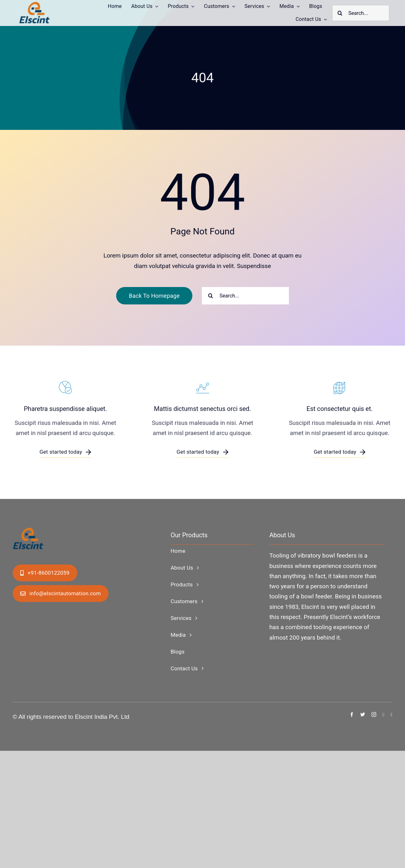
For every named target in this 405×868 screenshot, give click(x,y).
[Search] (340, 13)
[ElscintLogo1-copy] (35, 5)
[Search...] (361, 13)
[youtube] (392, 715)
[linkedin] (383, 715)
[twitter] (363, 715)
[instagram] (374, 715)
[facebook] (352, 715)
